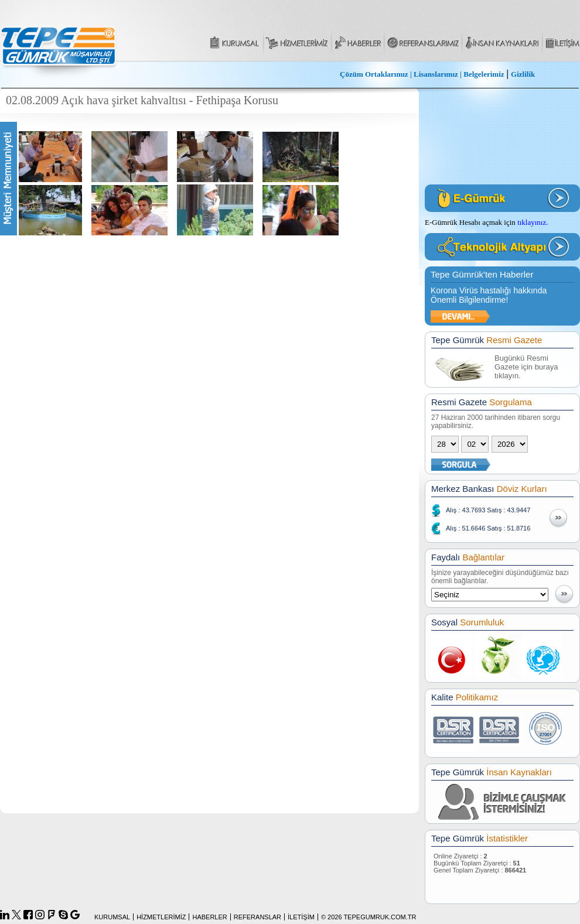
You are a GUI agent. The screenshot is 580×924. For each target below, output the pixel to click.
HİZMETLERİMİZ (161, 917)
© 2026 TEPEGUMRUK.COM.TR (369, 917)
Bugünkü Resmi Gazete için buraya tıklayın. (526, 367)
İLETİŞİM (301, 917)
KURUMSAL (112, 917)
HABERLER (209, 917)
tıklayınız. (533, 222)
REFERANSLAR (257, 917)
